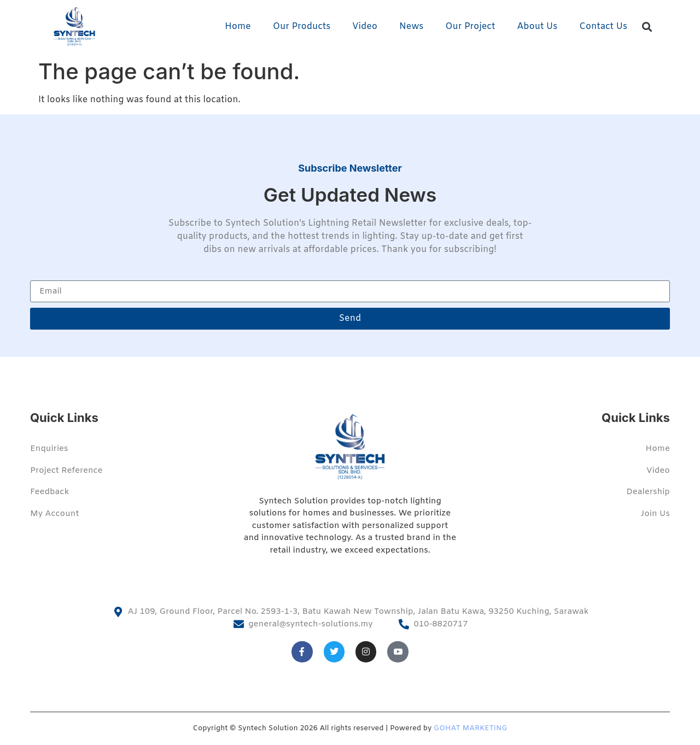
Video (365, 27)
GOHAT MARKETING (470, 728)
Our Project (470, 27)
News (411, 27)
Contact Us (603, 27)
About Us (537, 27)
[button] (647, 27)
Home (238, 27)
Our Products (302, 27)
